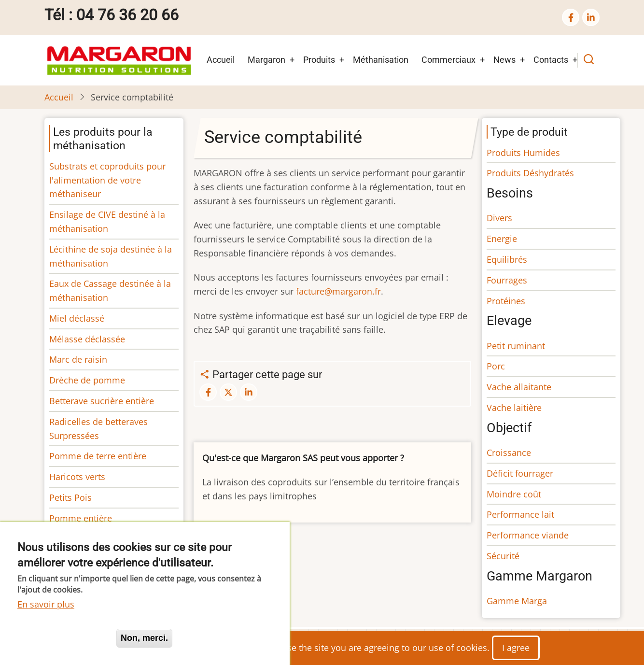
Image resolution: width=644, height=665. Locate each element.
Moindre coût (514, 494)
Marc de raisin (78, 359)
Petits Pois (70, 497)
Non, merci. (144, 638)
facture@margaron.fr (338, 291)
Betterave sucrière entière (102, 401)
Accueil (221, 60)
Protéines (506, 301)
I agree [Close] (516, 648)
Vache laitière (514, 408)
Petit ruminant (516, 346)
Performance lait (520, 514)
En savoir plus (46, 604)
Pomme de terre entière (98, 456)
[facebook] (571, 17)
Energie (502, 239)
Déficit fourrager (520, 473)
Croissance (509, 453)
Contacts (551, 60)
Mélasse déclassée (87, 339)
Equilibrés (507, 259)
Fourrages (507, 280)
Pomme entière (81, 518)
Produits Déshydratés (530, 173)
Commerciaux (448, 60)
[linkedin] (591, 17)
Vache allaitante (519, 387)
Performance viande (528, 535)
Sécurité (503, 556)
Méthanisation (381, 60)
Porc (496, 366)
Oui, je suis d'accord (63, 638)
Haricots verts (77, 477)
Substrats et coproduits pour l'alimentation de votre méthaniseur (107, 180)
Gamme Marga (517, 601)
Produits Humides (523, 153)
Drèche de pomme (87, 380)
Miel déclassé (77, 318)
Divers (499, 218)
